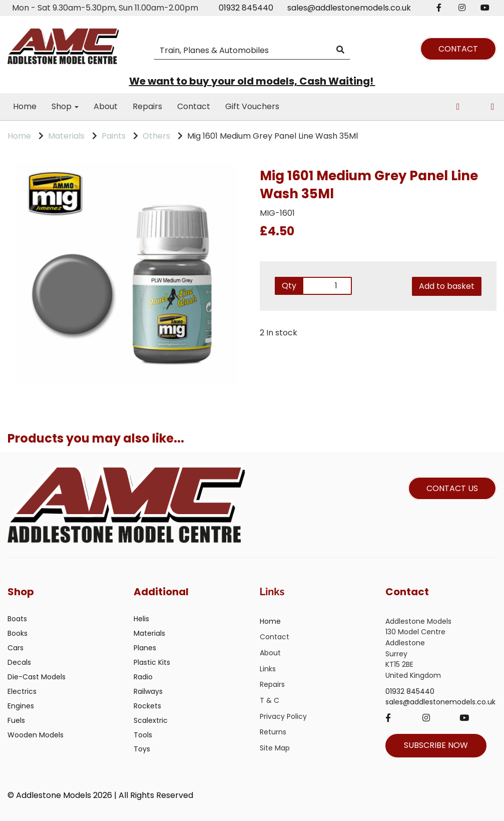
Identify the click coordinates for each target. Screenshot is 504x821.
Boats (17, 619)
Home (25, 106)
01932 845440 (246, 8)
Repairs (147, 106)
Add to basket (447, 286)
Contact (194, 106)
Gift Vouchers (252, 106)
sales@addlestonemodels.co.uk (349, 8)
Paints (114, 136)
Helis (141, 619)
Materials (66, 136)
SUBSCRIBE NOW (436, 745)
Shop (65, 106)
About (106, 106)
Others (156, 136)
